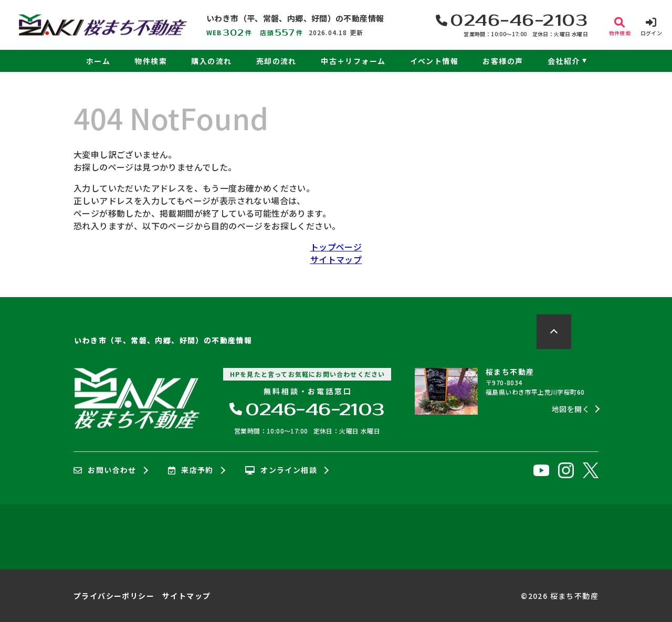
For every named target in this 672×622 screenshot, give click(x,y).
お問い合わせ (105, 470)
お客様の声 (503, 61)
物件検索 (151, 61)
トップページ (336, 247)
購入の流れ (211, 61)
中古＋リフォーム (353, 61)
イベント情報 (434, 61)
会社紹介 (564, 61)
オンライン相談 (281, 470)
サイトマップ (336, 259)
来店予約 (191, 470)
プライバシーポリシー (114, 596)
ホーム (98, 61)
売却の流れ (276, 61)
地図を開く (571, 409)
